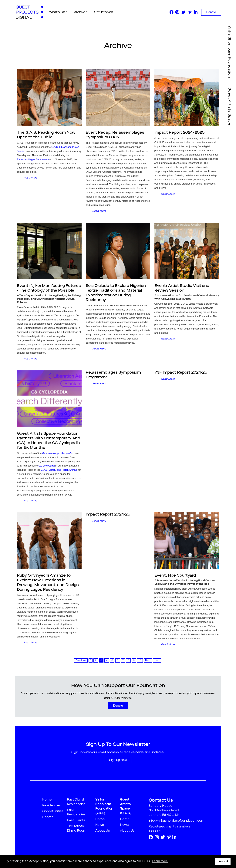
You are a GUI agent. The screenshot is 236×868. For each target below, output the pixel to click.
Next (148, 660)
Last (157, 660)
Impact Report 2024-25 (108, 515)
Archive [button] (78, 12)
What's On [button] (56, 12)
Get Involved (103, 12)
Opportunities (53, 811)
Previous (81, 660)
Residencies (52, 806)
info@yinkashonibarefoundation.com (176, 821)
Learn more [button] (160, 861)
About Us (103, 831)
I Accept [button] (223, 861)
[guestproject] (29, 12)
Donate (211, 12)
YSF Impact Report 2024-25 (181, 373)
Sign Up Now (118, 760)
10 (140, 660)
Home (47, 800)
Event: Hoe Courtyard (175, 576)
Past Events (76, 821)
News (100, 825)
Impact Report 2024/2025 (180, 133)
